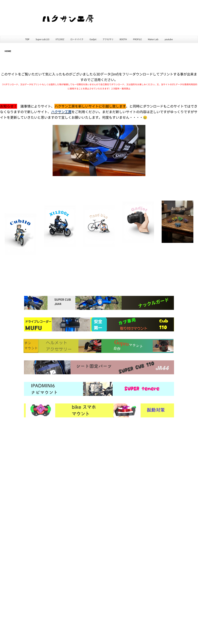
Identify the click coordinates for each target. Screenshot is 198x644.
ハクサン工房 (61, 112)
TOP (27, 39)
